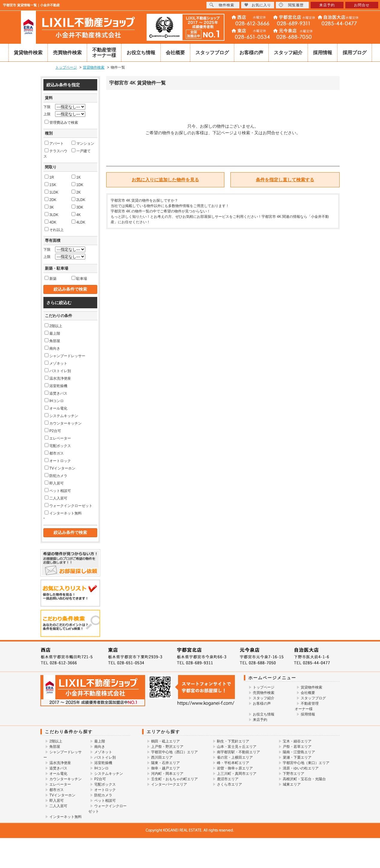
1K (76, 177)
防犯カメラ (56, 475)
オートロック (58, 461)
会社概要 (175, 53)
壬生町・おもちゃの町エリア (174, 779)
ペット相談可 (58, 490)
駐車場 (79, 278)
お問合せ (362, 5)
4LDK (78, 222)
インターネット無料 (63, 513)
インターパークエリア (169, 784)
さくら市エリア (229, 784)
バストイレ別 (58, 371)
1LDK (51, 192)
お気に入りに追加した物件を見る (165, 180)
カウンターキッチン (63, 423)
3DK (77, 207)
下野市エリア (294, 774)
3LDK (51, 215)
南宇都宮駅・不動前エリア (238, 752)
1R (49, 177)
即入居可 (54, 483)
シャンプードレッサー (65, 356)
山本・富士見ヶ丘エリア (237, 747)
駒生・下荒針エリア (233, 741)
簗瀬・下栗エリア (297, 757)
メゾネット (56, 363)
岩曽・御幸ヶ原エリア (235, 768)
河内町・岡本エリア (167, 774)
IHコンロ (54, 401)
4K (76, 215)
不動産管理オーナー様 (104, 53)
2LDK (78, 200)
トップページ (264, 687)
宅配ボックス (58, 446)
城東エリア (292, 784)
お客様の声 (251, 53)
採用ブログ (355, 53)
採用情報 (323, 53)
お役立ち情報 (141, 53)
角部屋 (52, 341)
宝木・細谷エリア (297, 741)
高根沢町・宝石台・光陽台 (304, 779)
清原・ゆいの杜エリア (301, 768)
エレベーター (58, 438)
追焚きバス (56, 393)
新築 (51, 278)
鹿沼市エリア (228, 779)
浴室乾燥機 (56, 386)
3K (49, 207)
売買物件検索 (67, 53)
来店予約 (260, 720)
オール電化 (56, 408)
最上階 (52, 333)
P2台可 (53, 431)
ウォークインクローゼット (69, 505)
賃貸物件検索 (28, 53)
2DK (50, 200)
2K (76, 192)
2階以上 (53, 326)
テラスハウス (55, 153)
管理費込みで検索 (61, 122)
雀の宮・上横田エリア (235, 757)
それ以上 (54, 230)
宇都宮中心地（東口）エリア (306, 763)
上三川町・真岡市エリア (237, 774)
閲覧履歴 (291, 5)
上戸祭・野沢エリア (167, 747)
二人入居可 (56, 498)
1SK (50, 185)
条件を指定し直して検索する (285, 180)
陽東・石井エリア (165, 763)
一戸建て (81, 151)
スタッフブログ (212, 53)
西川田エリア (162, 757)
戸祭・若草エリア (297, 747)
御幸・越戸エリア (165, 768)
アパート (54, 143)
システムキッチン (61, 416)
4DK (50, 222)
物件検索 (222, 5)
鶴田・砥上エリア (165, 741)
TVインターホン (60, 468)
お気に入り (258, 5)
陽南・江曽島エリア (299, 752)
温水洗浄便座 (58, 378)
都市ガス (54, 453)
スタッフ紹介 (288, 53)
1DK (77, 185)
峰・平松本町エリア (233, 763)
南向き (52, 348)
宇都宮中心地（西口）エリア (174, 752)
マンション (83, 143)
